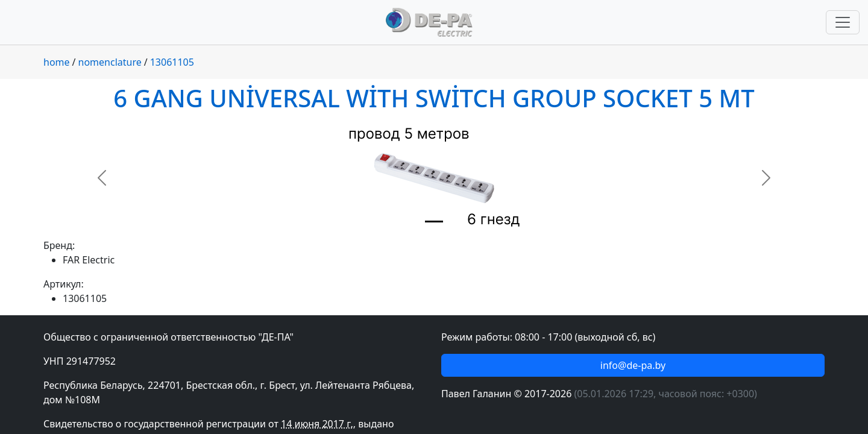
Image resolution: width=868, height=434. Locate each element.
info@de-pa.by (633, 365)
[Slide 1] (434, 222)
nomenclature (110, 62)
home (57, 62)
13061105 (172, 62)
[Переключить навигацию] (843, 22)
